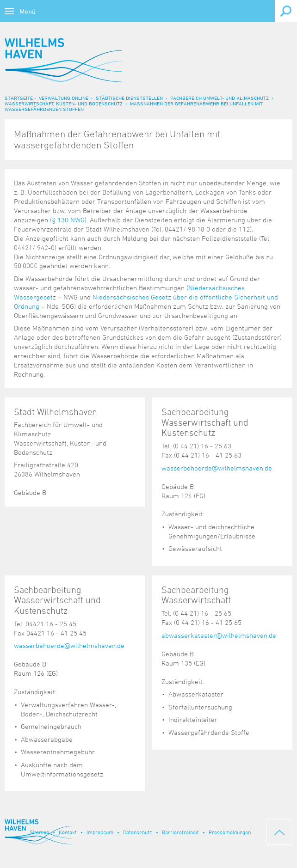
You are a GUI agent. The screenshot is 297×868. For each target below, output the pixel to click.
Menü (28, 11)
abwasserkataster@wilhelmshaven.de (219, 635)
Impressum (100, 832)
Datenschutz (138, 832)
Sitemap (39, 832)
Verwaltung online (64, 98)
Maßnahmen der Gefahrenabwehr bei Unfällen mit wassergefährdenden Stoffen (134, 106)
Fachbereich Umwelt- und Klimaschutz (220, 98)
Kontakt (68, 832)
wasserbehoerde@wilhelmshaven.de (217, 468)
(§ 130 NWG (67, 220)
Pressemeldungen (230, 832)
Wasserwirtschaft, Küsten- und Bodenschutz (64, 103)
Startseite (19, 98)
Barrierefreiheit (180, 832)
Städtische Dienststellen (129, 98)
